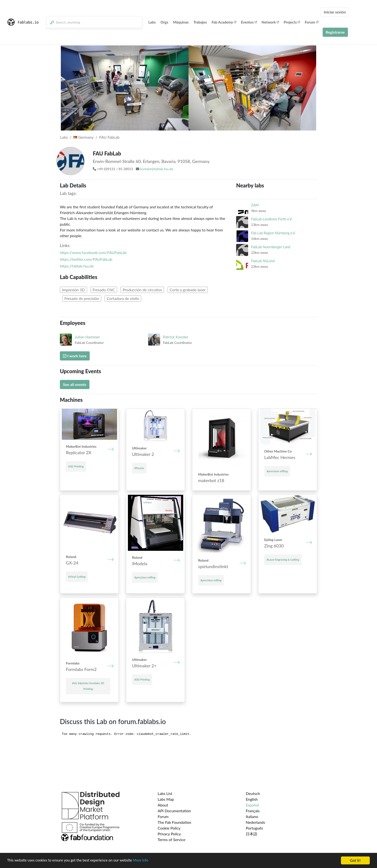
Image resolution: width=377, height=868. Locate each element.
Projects (292, 22)
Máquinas (181, 22)
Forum (311, 22)
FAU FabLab (109, 137)
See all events (75, 384)
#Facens (139, 468)
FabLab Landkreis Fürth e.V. (272, 219)
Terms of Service (172, 840)
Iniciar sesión (335, 12)
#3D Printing (76, 466)
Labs (152, 22)
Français (253, 811)
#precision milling (277, 471)
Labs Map (166, 799)
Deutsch (253, 793)
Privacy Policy (169, 834)
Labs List (165, 793)
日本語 (251, 834)
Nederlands (255, 822)
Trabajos (200, 22)
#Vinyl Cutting (77, 577)
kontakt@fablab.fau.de (157, 169)
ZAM (255, 205)
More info (148, 861)
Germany (83, 137)
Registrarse (335, 32)
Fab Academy (224, 22)
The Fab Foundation (175, 822)
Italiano (252, 816)
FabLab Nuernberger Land (271, 247)
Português (254, 828)
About (163, 805)
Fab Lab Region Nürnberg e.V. (273, 233)
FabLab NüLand (263, 261)
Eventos (249, 22)
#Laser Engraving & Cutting (283, 560)
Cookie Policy (169, 828)
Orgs (164, 22)
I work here (75, 356)
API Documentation (174, 811)
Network (270, 22)
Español (252, 805)
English (252, 799)
